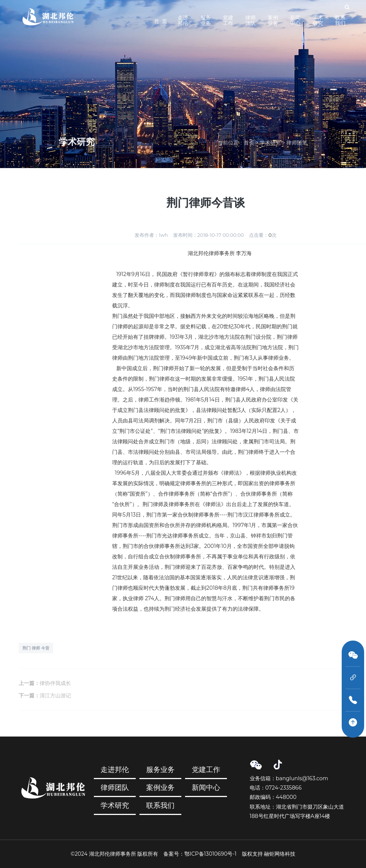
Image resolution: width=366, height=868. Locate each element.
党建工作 (228, 20)
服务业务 (206, 20)
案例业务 (273, 20)
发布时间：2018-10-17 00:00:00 (209, 235)
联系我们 (340, 20)
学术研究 (318, 20)
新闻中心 (295, 20)
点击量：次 (263, 235)
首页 (249, 143)
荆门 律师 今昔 (36, 648)
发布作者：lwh (151, 235)
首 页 (161, 21)
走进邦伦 (183, 20)
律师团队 (250, 20)
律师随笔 (297, 143)
